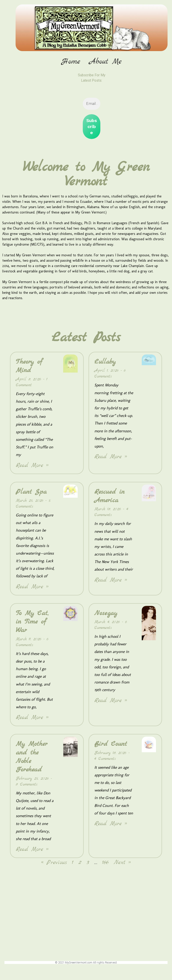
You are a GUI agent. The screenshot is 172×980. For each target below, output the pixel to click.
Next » (122, 865)
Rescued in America (109, 498)
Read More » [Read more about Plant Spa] (32, 589)
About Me (105, 62)
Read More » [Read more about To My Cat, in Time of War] (32, 720)
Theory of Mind (29, 368)
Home (71, 62)
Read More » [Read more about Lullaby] (111, 459)
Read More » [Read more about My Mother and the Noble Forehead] (32, 851)
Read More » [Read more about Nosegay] (111, 702)
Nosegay (106, 615)
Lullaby (105, 364)
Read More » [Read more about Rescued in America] (111, 582)
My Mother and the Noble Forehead (32, 759)
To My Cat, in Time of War (32, 624)
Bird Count (111, 746)
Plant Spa (31, 494)
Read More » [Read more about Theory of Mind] (32, 467)
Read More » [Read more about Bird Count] (111, 826)
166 (105, 865)
